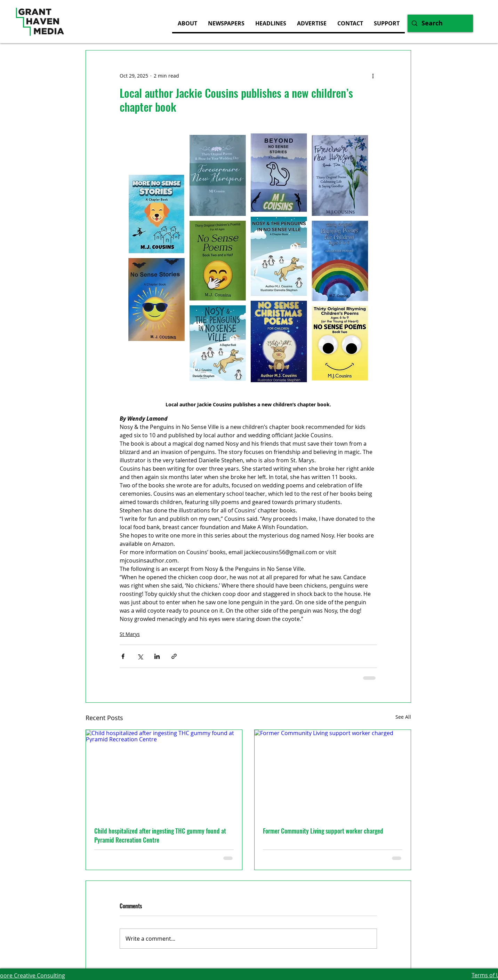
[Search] (440, 23)
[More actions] (373, 75)
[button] (312, 23)
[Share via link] (174, 656)
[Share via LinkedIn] (157, 656)
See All (403, 717)
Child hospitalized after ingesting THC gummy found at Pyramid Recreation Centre (160, 835)
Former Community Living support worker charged (323, 831)
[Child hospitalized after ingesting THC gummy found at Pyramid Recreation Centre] (164, 774)
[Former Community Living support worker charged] (333, 774)
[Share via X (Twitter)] (140, 656)
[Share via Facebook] (123, 656)
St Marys (130, 634)
